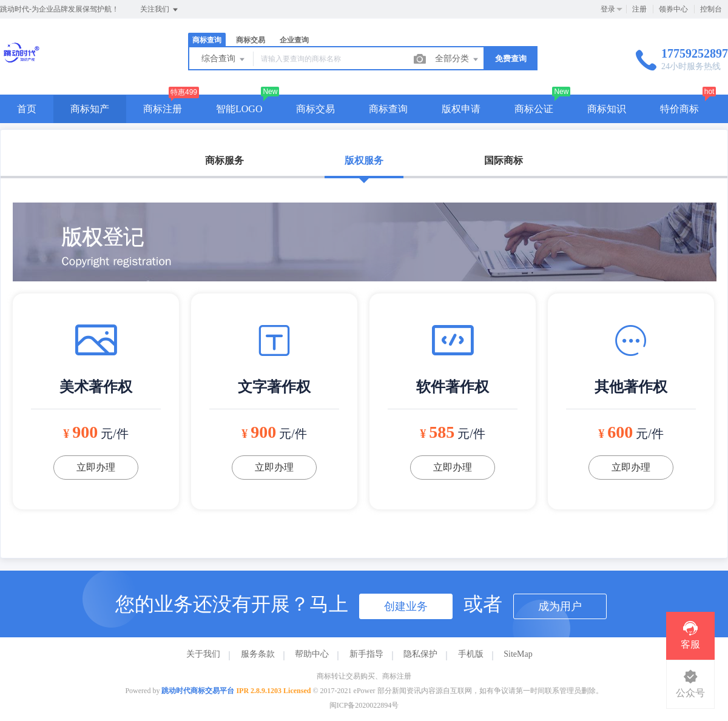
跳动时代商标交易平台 (198, 691)
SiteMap (518, 654)
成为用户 (560, 606)
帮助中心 (312, 654)
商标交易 (251, 40)
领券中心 (673, 9)
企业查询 (294, 40)
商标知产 (90, 109)
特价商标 (679, 109)
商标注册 (163, 109)
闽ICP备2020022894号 (364, 705)
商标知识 (607, 109)
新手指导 (366, 654)
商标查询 (207, 40)
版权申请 (461, 109)
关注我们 (160, 10)
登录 (608, 9)
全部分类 (457, 59)
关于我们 (203, 654)
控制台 (711, 9)
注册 (639, 9)
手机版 (471, 654)
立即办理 (96, 467)
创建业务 (406, 606)
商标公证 (534, 109)
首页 (27, 109)
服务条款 (258, 654)
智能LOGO (239, 109)
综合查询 (224, 59)
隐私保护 (420, 654)
